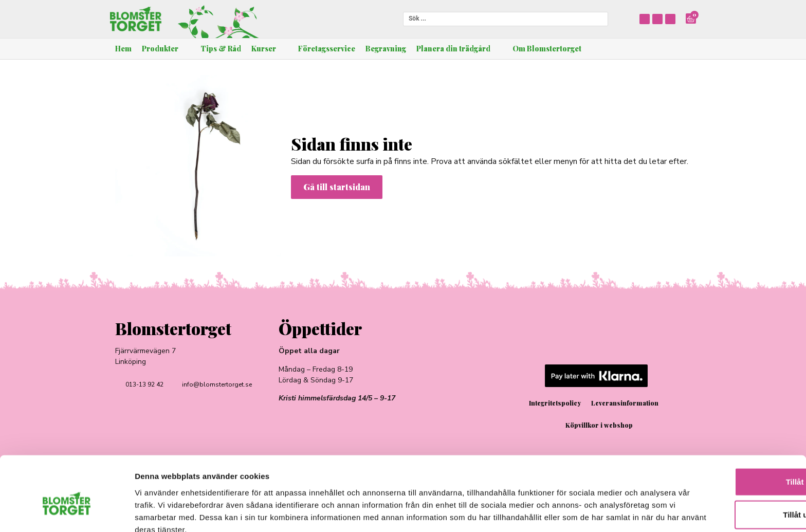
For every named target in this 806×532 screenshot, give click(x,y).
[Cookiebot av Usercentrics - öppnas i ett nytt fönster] (67, 512)
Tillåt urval (720, 463)
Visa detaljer (558, 512)
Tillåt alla (720, 430)
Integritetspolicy (555, 403)
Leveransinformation (625, 403)
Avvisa (720, 496)
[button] (166, 49)
